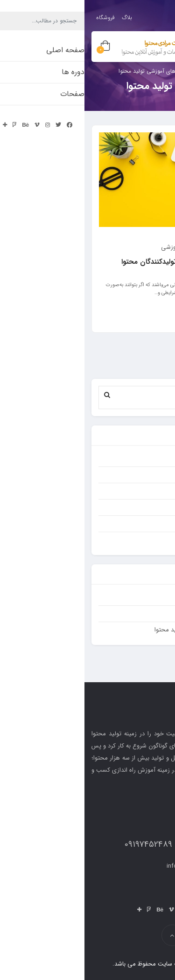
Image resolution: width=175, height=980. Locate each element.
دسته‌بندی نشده (141, 475)
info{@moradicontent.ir (114, 866)
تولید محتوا (147, 458)
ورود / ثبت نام (137, 15)
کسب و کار (147, 507)
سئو (156, 491)
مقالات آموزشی (95, 247)
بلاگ (42, 17)
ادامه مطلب (145, 315)
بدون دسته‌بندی (142, 597)
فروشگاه (21, 17)
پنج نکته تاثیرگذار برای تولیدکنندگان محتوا (99, 262)
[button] (23, 394)
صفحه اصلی (146, 613)
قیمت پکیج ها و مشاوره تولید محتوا (115, 630)
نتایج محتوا (147, 540)
